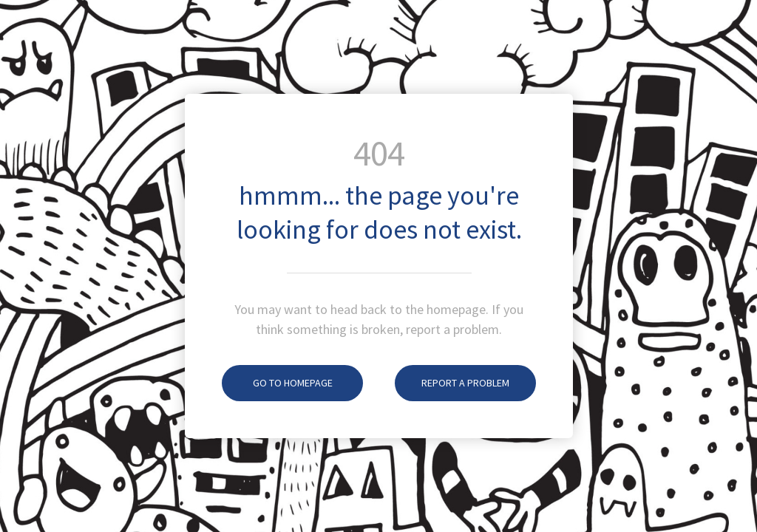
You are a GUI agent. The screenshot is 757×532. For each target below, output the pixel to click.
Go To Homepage (277, 383)
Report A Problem (452, 383)
